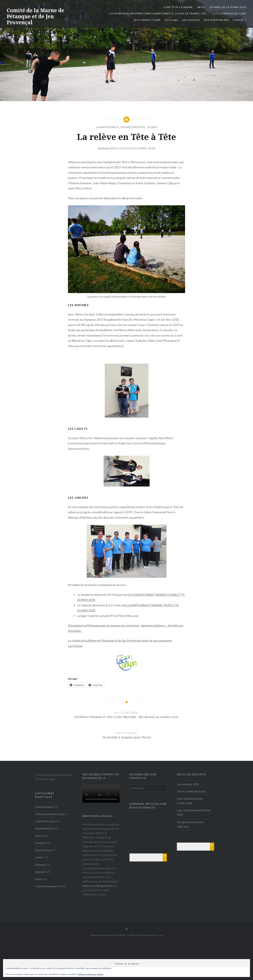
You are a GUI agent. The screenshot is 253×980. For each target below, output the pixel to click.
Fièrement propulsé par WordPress (108, 935)
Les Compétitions (147, 20)
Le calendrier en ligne (230, 13)
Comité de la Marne (178, 7)
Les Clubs (171, 20)
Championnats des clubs (50, 814)
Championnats (107, 127)
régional (40, 872)
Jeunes (152, 127)
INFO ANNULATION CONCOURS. (190, 801)
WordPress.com (155, 935)
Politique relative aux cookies (91, 974)
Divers (39, 836)
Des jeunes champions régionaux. (190, 824)
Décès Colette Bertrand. (191, 791)
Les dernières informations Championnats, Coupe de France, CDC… (159, 13)
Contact (240, 20)
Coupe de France (45, 821)
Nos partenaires (216, 20)
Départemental (133, 127)
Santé (38, 879)
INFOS (201, 7)
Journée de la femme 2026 (228, 7)
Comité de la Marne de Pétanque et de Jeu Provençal (35, 16)
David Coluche (121, 148)
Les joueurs (191, 20)
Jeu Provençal (43, 850)
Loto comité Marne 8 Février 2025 (194, 812)
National (40, 865)
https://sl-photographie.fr (98, 886)
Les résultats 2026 (188, 784)
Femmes (40, 843)
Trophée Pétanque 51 (48, 886)
